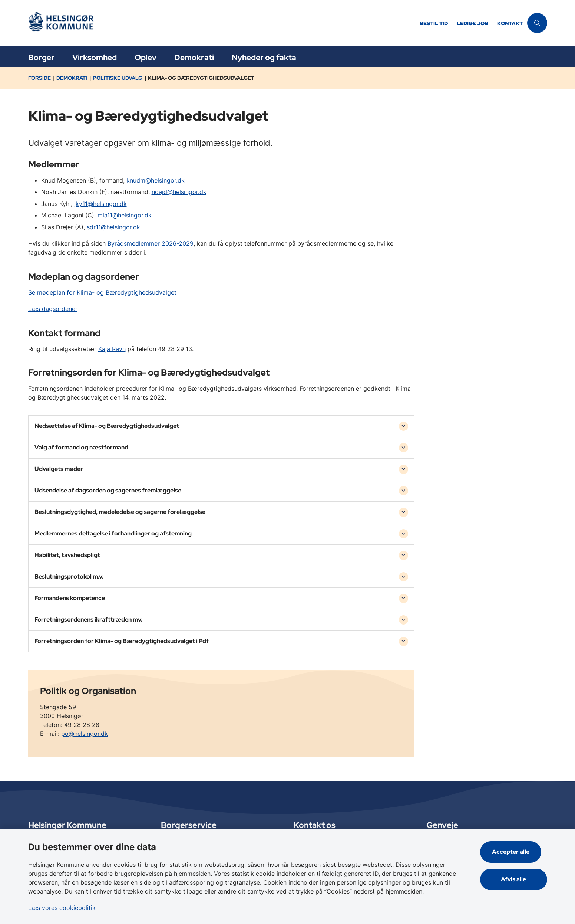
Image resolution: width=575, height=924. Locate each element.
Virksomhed (95, 57)
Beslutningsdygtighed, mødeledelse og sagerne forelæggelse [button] (120, 512)
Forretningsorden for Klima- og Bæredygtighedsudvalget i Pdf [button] (122, 641)
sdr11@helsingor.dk (113, 227)
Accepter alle (517, 852)
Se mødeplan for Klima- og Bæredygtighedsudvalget (102, 292)
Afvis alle (516, 879)
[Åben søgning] (537, 23)
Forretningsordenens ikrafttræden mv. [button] (88, 620)
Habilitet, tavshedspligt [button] (67, 555)
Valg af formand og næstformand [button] (81, 447)
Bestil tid (434, 24)
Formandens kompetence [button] (70, 598)
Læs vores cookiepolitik (62, 908)
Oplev (146, 57)
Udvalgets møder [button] (59, 469)
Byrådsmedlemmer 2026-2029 (151, 243)
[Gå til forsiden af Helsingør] (222, 23)
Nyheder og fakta (264, 57)
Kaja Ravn (112, 349)
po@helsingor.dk (85, 734)
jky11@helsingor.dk (100, 204)
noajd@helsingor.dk (179, 192)
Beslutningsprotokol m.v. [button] (69, 576)
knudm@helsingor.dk (156, 180)
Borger (41, 57)
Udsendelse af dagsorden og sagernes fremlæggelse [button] (108, 490)
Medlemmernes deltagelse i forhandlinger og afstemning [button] (113, 533)
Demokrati (194, 57)
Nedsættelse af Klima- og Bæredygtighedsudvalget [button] (107, 426)
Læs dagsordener (53, 309)
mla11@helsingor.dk (125, 215)
